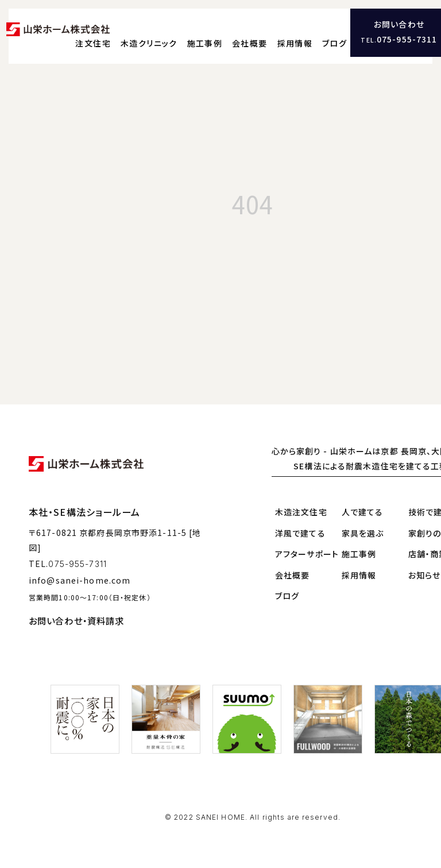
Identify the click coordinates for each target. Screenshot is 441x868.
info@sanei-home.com (80, 572)
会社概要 (302, 32)
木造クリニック (201, 32)
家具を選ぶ (363, 524)
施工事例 (257, 32)
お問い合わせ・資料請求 (76, 612)
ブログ (387, 32)
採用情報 (347, 32)
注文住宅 (146, 32)
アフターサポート (307, 546)
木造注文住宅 (301, 504)
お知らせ (424, 566)
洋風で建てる (300, 524)
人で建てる (363, 504)
